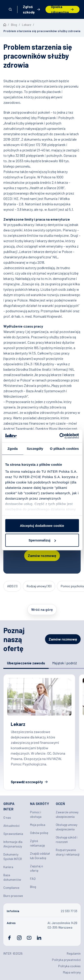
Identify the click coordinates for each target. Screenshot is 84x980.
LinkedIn (39, 938)
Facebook (9, 938)
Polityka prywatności (66, 960)
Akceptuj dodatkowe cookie (42, 525)
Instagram (19, 938)
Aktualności (11, 826)
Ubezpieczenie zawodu (26, 663)
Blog (33, 887)
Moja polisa (38, 825)
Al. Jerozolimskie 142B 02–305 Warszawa (62, 925)
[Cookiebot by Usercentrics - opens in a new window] (60, 436)
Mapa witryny (72, 972)
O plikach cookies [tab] (64, 448)
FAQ (33, 879)
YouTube (29, 938)
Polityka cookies (69, 966)
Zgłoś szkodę (29, 9)
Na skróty (40, 804)
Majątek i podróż (65, 663)
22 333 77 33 (69, 911)
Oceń (60, 804)
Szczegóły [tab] (35, 448)
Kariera (8, 867)
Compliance (11, 888)
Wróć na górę (42, 609)
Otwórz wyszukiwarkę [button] (10, 9)
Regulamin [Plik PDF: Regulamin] (74, 953)
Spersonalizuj (42, 540)
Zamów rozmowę (42, 555)
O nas (7, 817)
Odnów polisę (39, 833)
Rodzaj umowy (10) (39, 586)
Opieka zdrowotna (60, 9)
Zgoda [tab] (13, 448)
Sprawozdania (13, 834)
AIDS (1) (12, 586)
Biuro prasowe (13, 896)
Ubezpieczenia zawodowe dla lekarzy (39, 732)
